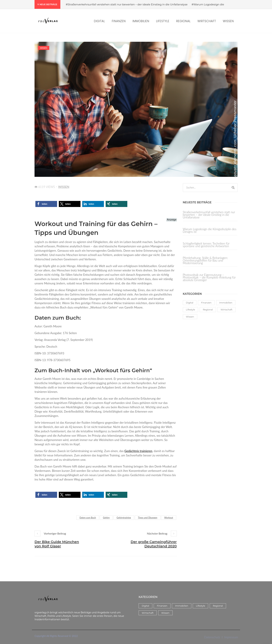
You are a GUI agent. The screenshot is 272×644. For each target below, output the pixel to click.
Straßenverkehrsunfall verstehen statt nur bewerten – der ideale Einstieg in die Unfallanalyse (209, 215)
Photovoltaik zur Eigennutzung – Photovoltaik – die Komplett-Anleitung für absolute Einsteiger (209, 277)
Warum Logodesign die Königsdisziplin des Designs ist (210, 230)
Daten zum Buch (88, 518)
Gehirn (106, 518)
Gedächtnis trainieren (138, 451)
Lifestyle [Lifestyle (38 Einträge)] (191, 310)
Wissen (44, 48)
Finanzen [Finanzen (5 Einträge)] (206, 303)
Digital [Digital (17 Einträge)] (190, 303)
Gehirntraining (124, 518)
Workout (169, 518)
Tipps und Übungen (148, 518)
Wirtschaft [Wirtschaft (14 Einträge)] (227, 310)
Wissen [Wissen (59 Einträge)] (190, 317)
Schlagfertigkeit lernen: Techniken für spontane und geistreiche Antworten (206, 245)
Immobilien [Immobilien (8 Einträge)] (226, 303)
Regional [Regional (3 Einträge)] (208, 310)
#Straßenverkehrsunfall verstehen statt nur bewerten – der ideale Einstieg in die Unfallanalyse (127, 4)
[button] (46, 204)
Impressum (231, 637)
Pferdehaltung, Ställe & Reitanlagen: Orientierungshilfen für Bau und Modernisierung (205, 260)
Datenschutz (212, 637)
